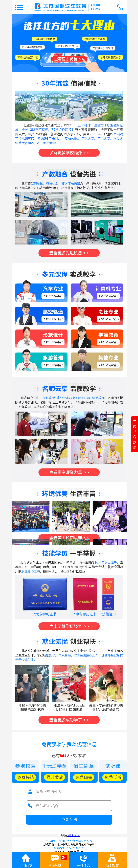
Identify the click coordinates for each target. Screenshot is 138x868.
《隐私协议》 (74, 835)
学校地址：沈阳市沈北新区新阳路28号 (69, 841)
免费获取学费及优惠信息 (69, 744)
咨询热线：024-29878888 (69, 848)
